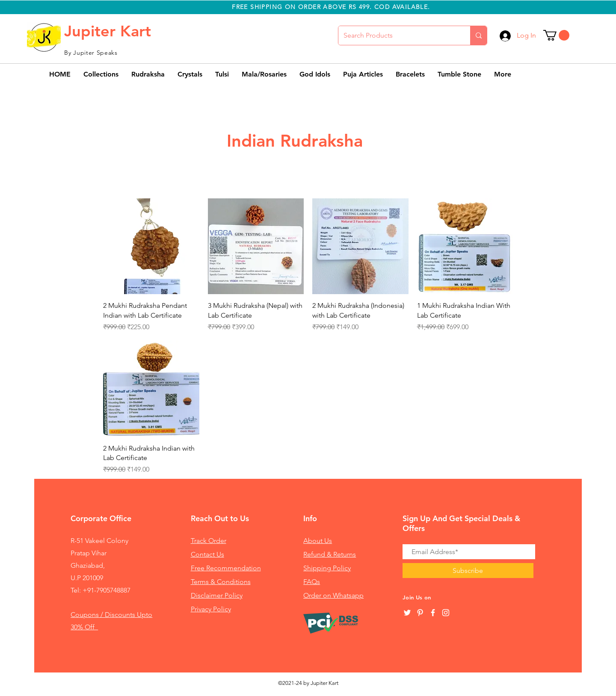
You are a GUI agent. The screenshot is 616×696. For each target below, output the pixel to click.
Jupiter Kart (108, 31)
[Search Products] (398, 35)
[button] (556, 35)
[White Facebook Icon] (433, 613)
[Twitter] (407, 613)
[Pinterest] (420, 613)
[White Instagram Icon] (446, 613)
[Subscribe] (468, 571)
